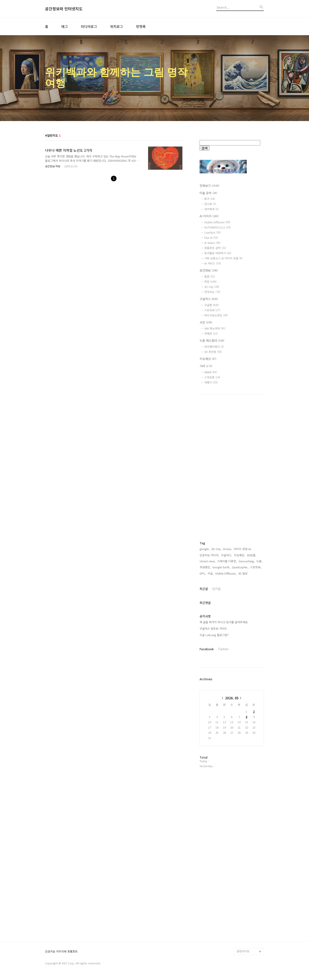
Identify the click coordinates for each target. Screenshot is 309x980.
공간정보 (209, 270)
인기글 (216, 589)
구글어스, (227, 555)
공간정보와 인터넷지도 (64, 9)
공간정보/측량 (53, 166)
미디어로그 (89, 26)
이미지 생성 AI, (243, 549)
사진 (206, 322)
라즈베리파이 (214, 347)
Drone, (228, 549)
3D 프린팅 (213, 352)
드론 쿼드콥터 (212, 340)
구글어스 (209, 299)
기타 (206, 366)
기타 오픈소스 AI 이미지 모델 (223, 258)
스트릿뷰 (212, 310)
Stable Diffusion (217, 222)
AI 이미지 (209, 216)
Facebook (207, 649)
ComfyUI (213, 232)
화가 (210, 199)
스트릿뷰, (256, 567)
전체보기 (209, 186)
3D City (212, 287)
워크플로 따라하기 (218, 253)
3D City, (216, 549)
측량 (210, 282)
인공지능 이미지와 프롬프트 (61, 952)
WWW (211, 372)
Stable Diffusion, (226, 573)
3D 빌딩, (243, 573)
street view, (208, 561)
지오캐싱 (208, 359)
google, (205, 549)
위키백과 (211, 209)
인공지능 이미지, (209, 555)
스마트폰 (212, 377)
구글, (211, 573)
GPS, (203, 573)
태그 (65, 26)
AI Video (212, 243)
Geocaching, (247, 561)
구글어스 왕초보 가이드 (213, 628)
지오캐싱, (239, 555)
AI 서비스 (213, 263)
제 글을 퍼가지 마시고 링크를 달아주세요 (224, 622)
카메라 (211, 333)
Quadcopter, (240, 567)
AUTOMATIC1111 (217, 227)
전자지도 (212, 292)
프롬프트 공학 (215, 248)
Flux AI (211, 238)
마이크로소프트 (216, 315)
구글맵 (212, 305)
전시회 (210, 204)
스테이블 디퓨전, (227, 561)
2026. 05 (232, 698)
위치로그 (117, 26)
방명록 (141, 26)
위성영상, (205, 567)
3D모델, (251, 555)
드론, (259, 561)
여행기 (211, 382)
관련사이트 (243, 951)
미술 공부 (208, 193)
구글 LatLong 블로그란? (214, 635)
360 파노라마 (215, 328)
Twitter (223, 649)
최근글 (204, 589)
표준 (210, 276)
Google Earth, (221, 567)
